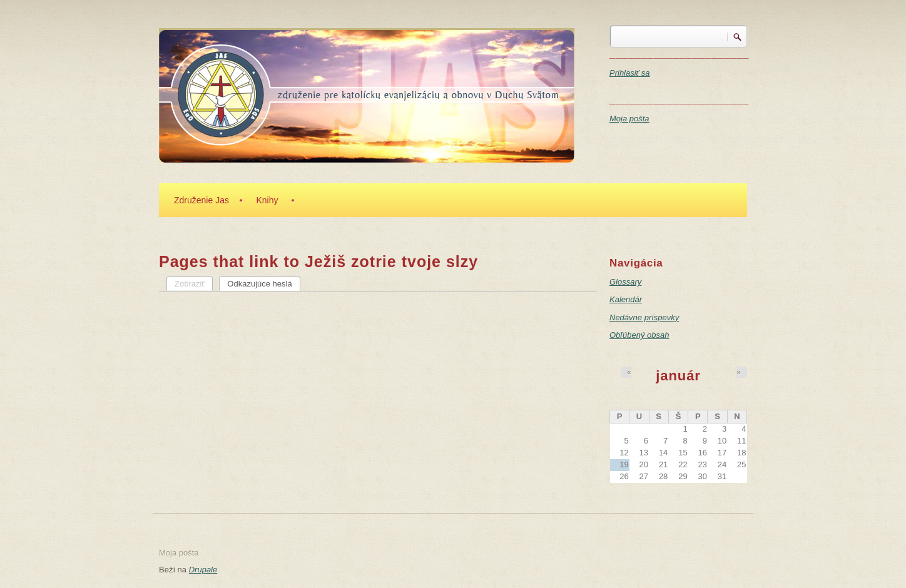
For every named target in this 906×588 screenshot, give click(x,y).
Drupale (203, 570)
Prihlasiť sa (630, 73)
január (678, 376)
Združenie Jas (201, 200)
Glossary (625, 282)
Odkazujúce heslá (263, 283)
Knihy (267, 200)
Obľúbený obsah (639, 335)
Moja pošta (629, 119)
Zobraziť (190, 284)
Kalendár (626, 299)
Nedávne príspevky (644, 317)
